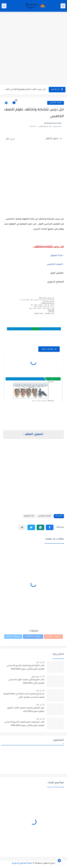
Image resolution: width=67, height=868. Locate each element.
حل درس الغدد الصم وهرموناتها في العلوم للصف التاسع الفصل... (25, 89)
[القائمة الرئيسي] (63, 6)
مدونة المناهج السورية (22, 863)
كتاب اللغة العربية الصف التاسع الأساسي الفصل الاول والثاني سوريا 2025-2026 (25, 667)
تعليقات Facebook (33, 636)
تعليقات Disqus (13, 636)
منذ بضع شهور (37, 676)
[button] (50, 527)
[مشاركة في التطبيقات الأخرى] (22, 527)
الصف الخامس (56, 103)
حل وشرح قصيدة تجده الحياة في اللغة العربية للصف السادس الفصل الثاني (24, 696)
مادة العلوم (57, 256)
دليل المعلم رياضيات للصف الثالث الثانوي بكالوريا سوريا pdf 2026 (26, 710)
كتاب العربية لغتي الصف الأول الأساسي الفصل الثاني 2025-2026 (26, 682)
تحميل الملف (34, 434)
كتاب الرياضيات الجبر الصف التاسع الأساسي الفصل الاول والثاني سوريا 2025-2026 (24, 724)
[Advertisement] (33, 49)
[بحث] (4, 6)
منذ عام (39, 662)
